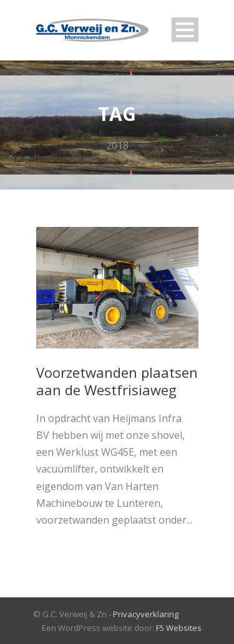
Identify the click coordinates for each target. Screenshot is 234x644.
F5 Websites (179, 628)
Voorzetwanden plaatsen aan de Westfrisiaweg (117, 381)
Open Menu (185, 30)
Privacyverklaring (146, 614)
